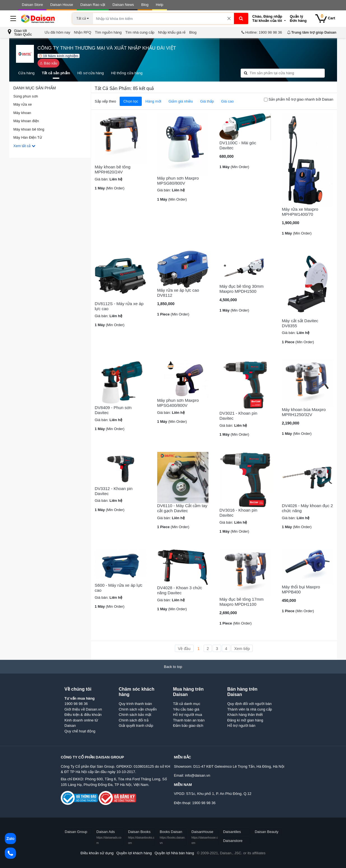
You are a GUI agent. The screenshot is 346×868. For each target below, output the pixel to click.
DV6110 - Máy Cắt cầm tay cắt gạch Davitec (182, 508)
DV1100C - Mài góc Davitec (238, 145)
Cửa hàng (26, 73)
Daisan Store (32, 5)
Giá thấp (207, 101)
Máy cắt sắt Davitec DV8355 (300, 323)
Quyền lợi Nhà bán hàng (174, 853)
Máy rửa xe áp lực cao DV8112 (178, 293)
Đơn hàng (300, 19)
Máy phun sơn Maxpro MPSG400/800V (178, 403)
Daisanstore (233, 841)
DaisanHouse (205, 837)
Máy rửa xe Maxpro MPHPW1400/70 (300, 212)
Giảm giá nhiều (181, 101)
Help (160, 5)
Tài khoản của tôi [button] (269, 19)
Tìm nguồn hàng (108, 32)
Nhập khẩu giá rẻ (172, 32)
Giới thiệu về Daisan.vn (83, 709)
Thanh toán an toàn (189, 720)
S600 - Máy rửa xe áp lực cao (119, 588)
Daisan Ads (109, 837)
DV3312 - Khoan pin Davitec (114, 491)
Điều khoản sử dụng (97, 853)
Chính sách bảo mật (135, 715)
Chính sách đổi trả (134, 720)
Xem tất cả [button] (24, 146)
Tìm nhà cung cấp (140, 32)
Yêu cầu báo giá (186, 709)
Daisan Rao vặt (93, 5)
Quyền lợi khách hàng (134, 853)
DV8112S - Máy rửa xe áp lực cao (119, 306)
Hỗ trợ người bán (241, 726)
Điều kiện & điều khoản (83, 715)
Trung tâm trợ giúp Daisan (312, 32)
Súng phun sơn (26, 96)
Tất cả (83, 18)
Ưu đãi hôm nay (57, 32)
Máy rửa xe (23, 104)
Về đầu (184, 649)
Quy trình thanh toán (135, 704)
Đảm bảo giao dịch (188, 726)
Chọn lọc (131, 101)
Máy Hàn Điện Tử (28, 137)
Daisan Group (76, 832)
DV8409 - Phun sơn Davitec (113, 410)
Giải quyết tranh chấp (136, 726)
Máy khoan (22, 113)
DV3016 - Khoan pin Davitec (238, 513)
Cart (325, 18)
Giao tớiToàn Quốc (20, 33)
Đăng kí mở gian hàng (245, 720)
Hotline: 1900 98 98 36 (261, 32)
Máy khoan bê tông (29, 129)
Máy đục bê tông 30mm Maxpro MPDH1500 (241, 289)
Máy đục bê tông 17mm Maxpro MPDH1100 (241, 602)
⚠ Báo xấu (48, 63)
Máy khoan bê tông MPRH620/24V (113, 169)
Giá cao (227, 101)
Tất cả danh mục (187, 704)
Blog (145, 5)
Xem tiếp (242, 649)
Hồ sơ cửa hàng (90, 73)
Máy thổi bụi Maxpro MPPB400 (301, 589)
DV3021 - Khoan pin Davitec (238, 416)
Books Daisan (173, 837)
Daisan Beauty (267, 832)
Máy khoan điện (26, 121)
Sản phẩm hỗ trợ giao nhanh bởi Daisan (301, 99)
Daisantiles (232, 832)
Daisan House (62, 5)
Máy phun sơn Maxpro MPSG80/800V (178, 181)
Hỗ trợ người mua (188, 715)
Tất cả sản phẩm (56, 73)
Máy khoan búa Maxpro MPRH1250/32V (304, 412)
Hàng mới (153, 101)
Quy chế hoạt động (80, 731)
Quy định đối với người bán (249, 704)
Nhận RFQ (83, 32)
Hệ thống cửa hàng (127, 73)
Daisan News (123, 5)
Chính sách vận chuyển (138, 709)
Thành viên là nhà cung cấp (250, 709)
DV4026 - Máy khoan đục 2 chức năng (307, 508)
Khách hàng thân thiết (245, 715)
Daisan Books (141, 837)
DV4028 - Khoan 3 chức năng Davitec (180, 590)
